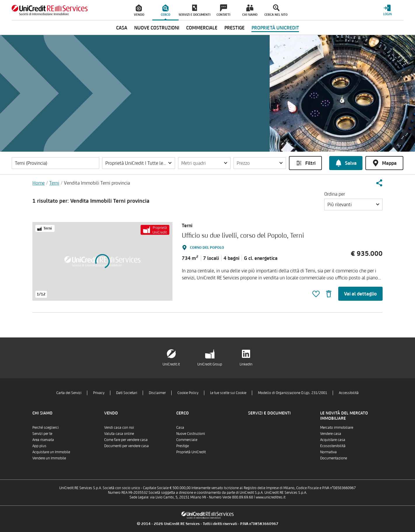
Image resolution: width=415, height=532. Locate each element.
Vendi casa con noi (119, 427)
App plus (39, 446)
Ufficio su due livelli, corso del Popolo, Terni (243, 235)
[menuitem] (139, 10)
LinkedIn (246, 364)
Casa (180, 427)
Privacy (99, 393)
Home (39, 183)
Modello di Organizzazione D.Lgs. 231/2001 (293, 393)
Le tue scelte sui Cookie (228, 393)
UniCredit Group (210, 364)
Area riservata (43, 440)
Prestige (183, 446)
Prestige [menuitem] (234, 28)
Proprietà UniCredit (191, 452)
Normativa (328, 452)
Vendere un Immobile (49, 458)
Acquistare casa (333, 440)
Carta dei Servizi (69, 393)
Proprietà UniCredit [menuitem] (275, 28)
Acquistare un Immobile (51, 452)
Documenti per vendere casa (127, 446)
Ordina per (335, 194)
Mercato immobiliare (337, 427)
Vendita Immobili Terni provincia (97, 183)
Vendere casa (331, 434)
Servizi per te (42, 434)
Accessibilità (349, 393)
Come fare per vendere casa (126, 440)
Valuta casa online (119, 434)
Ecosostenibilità (333, 446)
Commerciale (187, 440)
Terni (54, 183)
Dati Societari (127, 393)
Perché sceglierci (46, 427)
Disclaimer (157, 393)
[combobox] (353, 204)
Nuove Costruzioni (191, 434)
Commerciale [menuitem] (202, 28)
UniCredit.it (171, 364)
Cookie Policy (188, 393)
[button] (139, 163)
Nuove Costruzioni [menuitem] (157, 28)
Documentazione (334, 458)
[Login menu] (387, 10)
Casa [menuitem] (122, 28)
